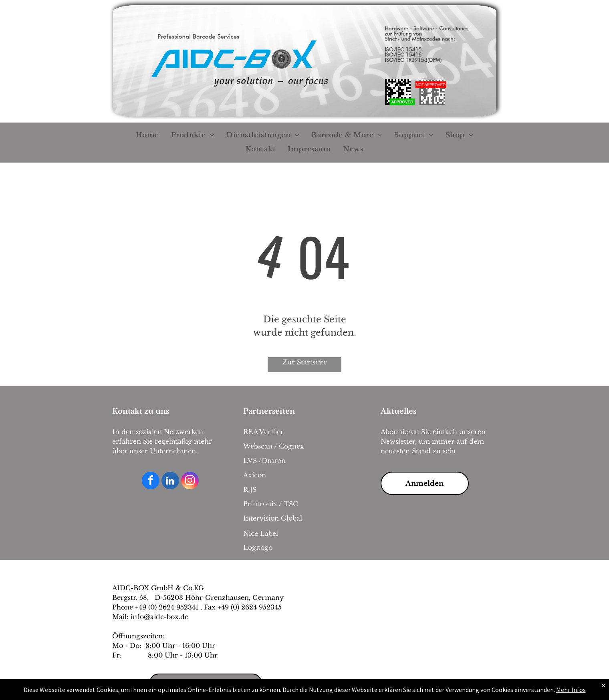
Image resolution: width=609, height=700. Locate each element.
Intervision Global (273, 518)
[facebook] (151, 482)
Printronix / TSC (271, 504)
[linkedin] (170, 482)
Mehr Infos (571, 690)
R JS (250, 489)
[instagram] (190, 482)
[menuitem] (147, 136)
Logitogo (258, 547)
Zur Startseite (305, 362)
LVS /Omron (264, 461)
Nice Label (261, 533)
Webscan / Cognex (274, 446)
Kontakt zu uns (141, 411)
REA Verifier (263, 432)
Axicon (255, 475)
